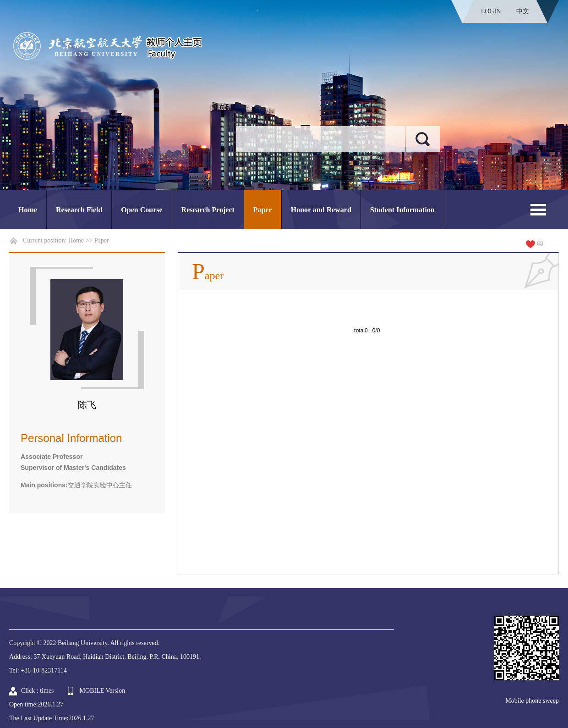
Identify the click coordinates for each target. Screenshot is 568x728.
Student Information (402, 210)
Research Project (208, 210)
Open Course (142, 210)
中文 (523, 11)
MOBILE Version (103, 691)
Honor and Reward (321, 210)
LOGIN (491, 11)
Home (28, 210)
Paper (263, 210)
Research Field (79, 210)
